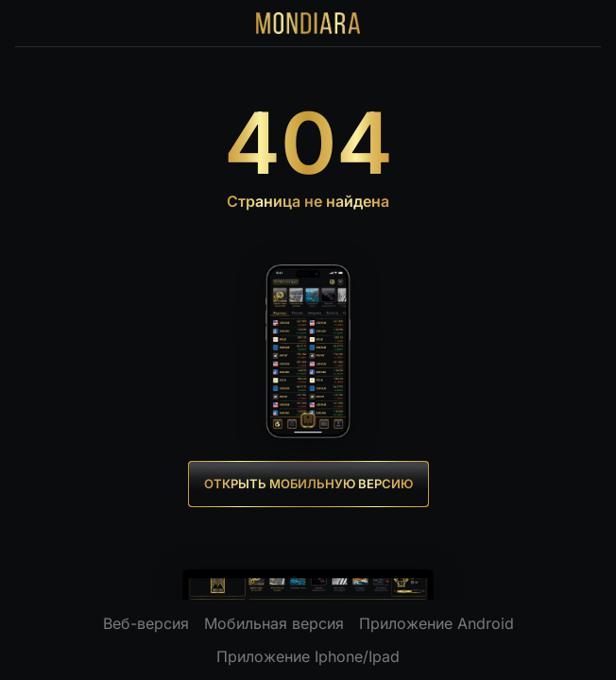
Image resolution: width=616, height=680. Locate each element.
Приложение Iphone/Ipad (308, 656)
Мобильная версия (274, 623)
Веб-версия (146, 623)
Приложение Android (436, 623)
